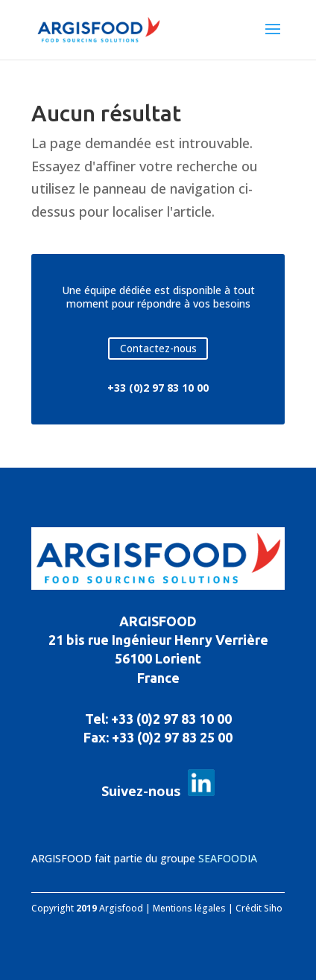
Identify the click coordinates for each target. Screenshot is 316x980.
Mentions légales (189, 908)
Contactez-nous (158, 349)
